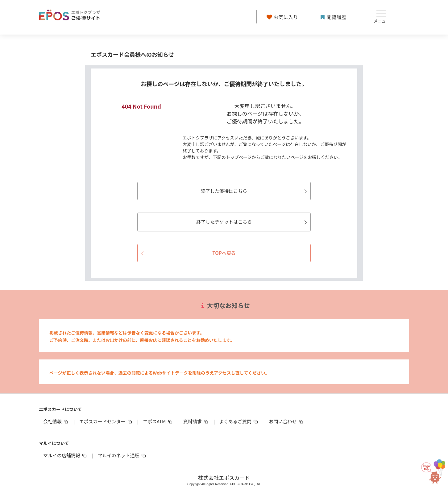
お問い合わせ (287, 421)
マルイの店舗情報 (65, 455)
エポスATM (158, 421)
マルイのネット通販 (122, 455)
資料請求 (196, 421)
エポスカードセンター (106, 421)
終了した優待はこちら (255, 191)
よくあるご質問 (239, 421)
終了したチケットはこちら (253, 222)
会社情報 (56, 421)
